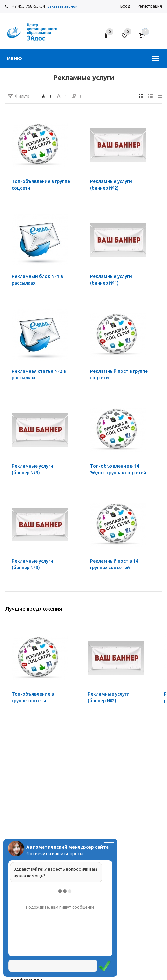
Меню (14, 59)
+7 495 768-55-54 (28, 6)
